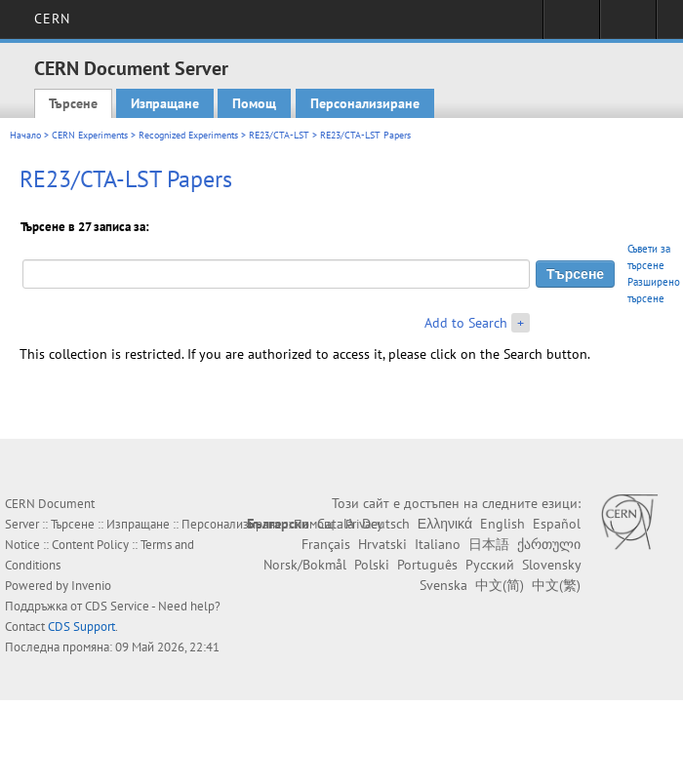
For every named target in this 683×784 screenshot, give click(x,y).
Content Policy (90, 545)
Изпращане (165, 103)
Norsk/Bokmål (305, 565)
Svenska (443, 585)
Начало (25, 135)
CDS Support (81, 627)
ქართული (549, 544)
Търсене (73, 103)
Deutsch (386, 524)
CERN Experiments (90, 135)
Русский (490, 565)
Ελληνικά (445, 524)
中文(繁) (556, 585)
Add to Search (466, 323)
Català (336, 524)
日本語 (489, 544)
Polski (372, 565)
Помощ (254, 103)
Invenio (91, 586)
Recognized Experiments (188, 135)
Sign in (571, 25)
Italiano (438, 544)
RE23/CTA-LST (279, 135)
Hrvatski (382, 544)
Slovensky (551, 565)
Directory (628, 25)
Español (557, 524)
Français (326, 544)
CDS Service (117, 606)
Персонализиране (365, 103)
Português (427, 565)
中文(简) (500, 585)
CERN (52, 19)
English (502, 524)
